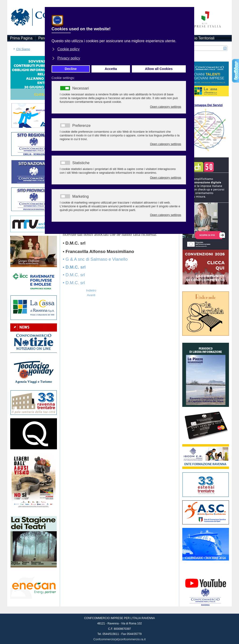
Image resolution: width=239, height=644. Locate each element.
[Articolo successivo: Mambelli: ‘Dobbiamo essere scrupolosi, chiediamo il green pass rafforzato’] (91, 295)
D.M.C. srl (75, 243)
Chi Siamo (23, 49)
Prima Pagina (21, 38)
